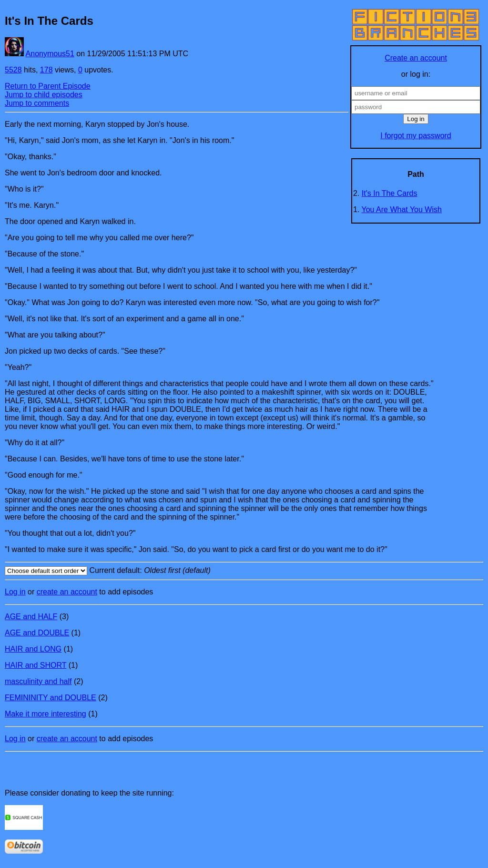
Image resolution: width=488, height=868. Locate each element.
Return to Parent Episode (48, 86)
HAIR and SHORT (36, 665)
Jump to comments (37, 103)
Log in (15, 592)
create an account (67, 592)
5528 (13, 70)
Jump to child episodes (44, 95)
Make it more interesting (46, 714)
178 (46, 70)
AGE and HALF (31, 617)
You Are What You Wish (402, 209)
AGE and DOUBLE (37, 633)
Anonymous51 (50, 54)
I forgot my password (416, 136)
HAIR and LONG (33, 649)
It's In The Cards (390, 193)
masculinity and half (38, 681)
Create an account (416, 58)
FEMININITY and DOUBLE (51, 698)
